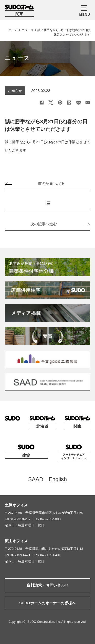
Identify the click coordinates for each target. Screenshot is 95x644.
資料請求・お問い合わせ (48, 585)
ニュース (28, 30)
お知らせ (15, 91)
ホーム (13, 30)
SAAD (36, 479)
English (58, 479)
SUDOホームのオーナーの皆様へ (48, 603)
